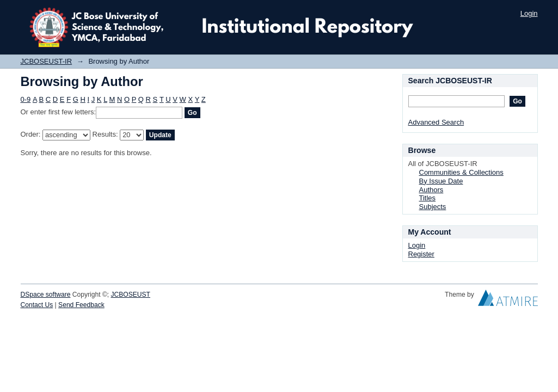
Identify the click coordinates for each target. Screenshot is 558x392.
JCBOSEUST (131, 295)
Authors (431, 190)
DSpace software (46, 295)
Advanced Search (436, 122)
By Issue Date (441, 181)
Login (529, 13)
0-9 (26, 99)
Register (421, 254)
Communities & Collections (461, 172)
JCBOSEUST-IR (47, 61)
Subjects (433, 207)
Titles (428, 198)
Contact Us (37, 305)
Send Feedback (81, 305)
